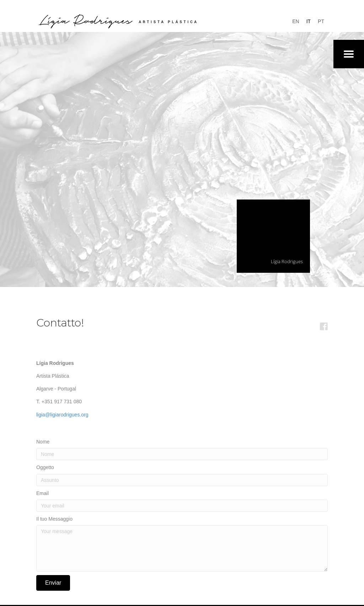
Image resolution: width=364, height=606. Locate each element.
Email (42, 493)
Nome (43, 442)
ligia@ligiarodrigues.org (62, 415)
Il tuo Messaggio (54, 519)
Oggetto (45, 467)
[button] (53, 583)
